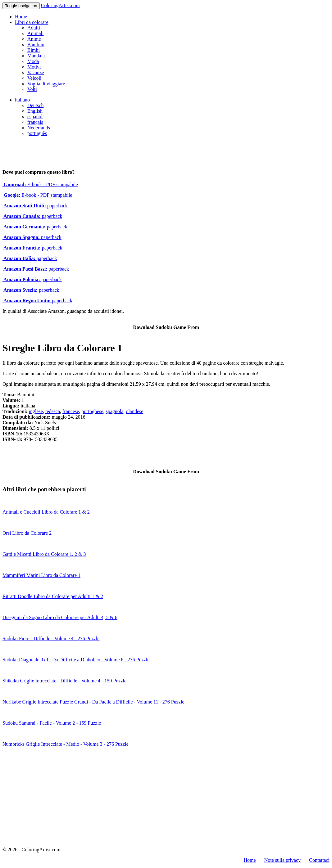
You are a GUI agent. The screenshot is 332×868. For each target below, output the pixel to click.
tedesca (53, 411)
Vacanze (36, 72)
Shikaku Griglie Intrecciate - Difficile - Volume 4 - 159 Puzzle (64, 681)
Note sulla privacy (282, 860)
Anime (34, 39)
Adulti (34, 28)
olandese (134, 411)
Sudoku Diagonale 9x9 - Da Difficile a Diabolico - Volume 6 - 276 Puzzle (76, 660)
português (37, 133)
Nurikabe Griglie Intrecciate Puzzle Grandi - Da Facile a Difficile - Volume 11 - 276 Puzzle (93, 702)
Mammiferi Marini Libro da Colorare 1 (41, 575)
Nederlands (39, 128)
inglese (36, 411)
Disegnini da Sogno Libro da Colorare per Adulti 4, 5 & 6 (60, 617)
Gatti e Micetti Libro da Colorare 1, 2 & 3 (44, 554)
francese (71, 411)
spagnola (115, 411)
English (35, 111)
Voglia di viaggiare (46, 84)
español (35, 117)
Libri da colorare (32, 22)
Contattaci (319, 860)
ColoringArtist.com (60, 5)
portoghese (92, 411)
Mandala (36, 56)
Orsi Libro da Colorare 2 (27, 533)
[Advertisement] (166, 797)
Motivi (34, 67)
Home (21, 17)
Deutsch (35, 105)
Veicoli (34, 78)
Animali (35, 33)
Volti (32, 89)
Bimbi (34, 50)
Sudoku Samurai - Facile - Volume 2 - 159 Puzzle (52, 723)
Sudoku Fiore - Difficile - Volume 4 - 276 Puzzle (51, 639)
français (35, 122)
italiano (22, 100)
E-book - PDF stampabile (40, 184)
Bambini (36, 45)
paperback (35, 206)
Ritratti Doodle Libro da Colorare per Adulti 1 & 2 (53, 596)
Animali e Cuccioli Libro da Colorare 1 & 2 (46, 512)
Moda (33, 61)
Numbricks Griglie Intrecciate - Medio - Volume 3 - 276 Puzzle (66, 744)
